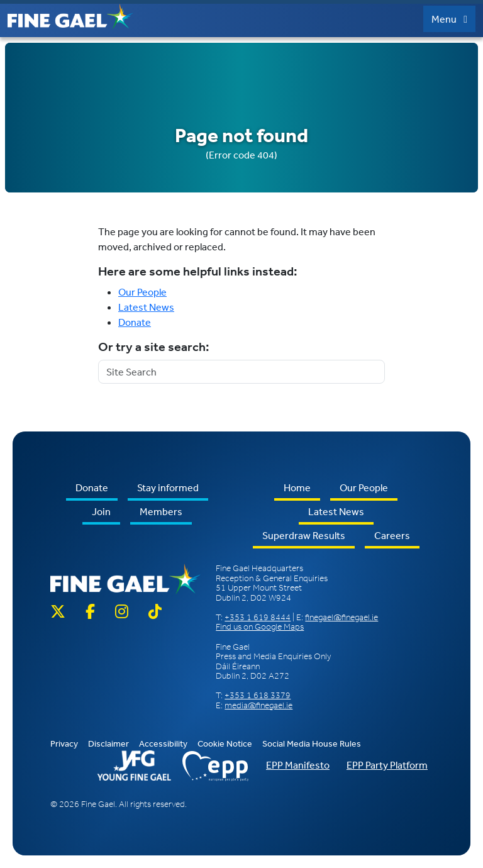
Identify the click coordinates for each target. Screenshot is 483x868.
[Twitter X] (63, 612)
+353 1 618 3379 (258, 695)
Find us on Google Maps (260, 627)
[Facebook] (90, 612)
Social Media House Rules (312, 743)
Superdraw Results (304, 535)
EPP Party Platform (387, 765)
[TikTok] (155, 612)
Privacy (64, 743)
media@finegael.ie (258, 705)
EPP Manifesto (298, 765)
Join (101, 511)
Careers (392, 535)
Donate (135, 322)
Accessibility (163, 743)
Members (161, 511)
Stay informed (168, 487)
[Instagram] (122, 612)
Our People (142, 292)
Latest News (146, 307)
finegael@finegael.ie (341, 617)
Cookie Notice (225, 743)
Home (297, 487)
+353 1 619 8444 (258, 617)
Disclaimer (108, 743)
